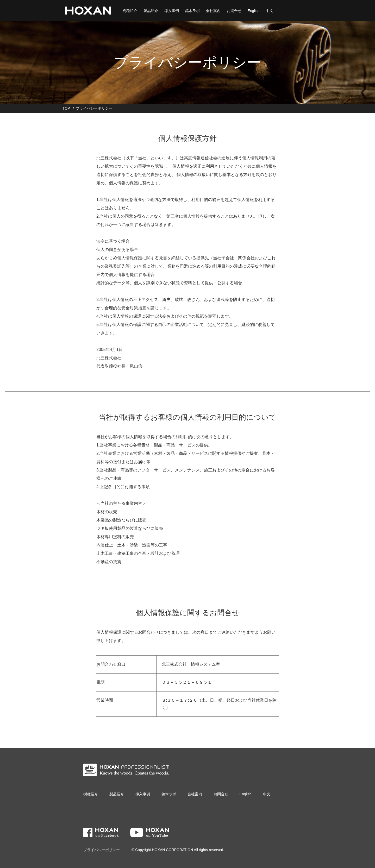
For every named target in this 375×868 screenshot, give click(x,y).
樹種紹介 (130, 10)
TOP (66, 108)
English (253, 10)
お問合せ (234, 10)
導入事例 (171, 10)
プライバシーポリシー (102, 850)
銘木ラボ (192, 10)
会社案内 (213, 10)
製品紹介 (151, 10)
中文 (269, 10)
